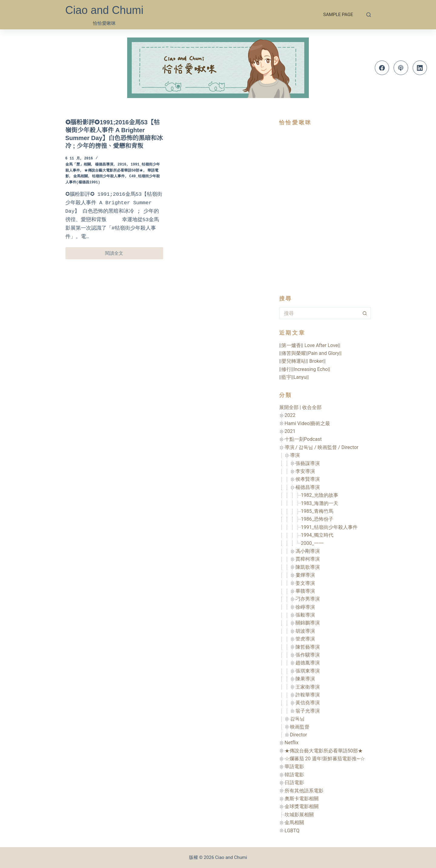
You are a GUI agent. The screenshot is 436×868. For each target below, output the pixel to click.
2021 (290, 431)
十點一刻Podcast (303, 439)
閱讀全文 (122, 255)
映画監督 (300, 727)
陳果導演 (305, 679)
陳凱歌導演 (308, 567)
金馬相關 (81, 177)
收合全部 (312, 407)
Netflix (292, 743)
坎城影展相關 (299, 815)
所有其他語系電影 (304, 791)
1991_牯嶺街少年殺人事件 (329, 527)
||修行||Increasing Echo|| (305, 369)
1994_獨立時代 (317, 535)
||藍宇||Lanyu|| (294, 377)
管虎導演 (305, 639)
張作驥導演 (308, 655)
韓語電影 (294, 775)
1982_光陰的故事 (320, 495)
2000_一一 (312, 543)
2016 (122, 165)
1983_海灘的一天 (320, 503)
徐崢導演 (305, 607)
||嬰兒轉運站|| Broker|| (302, 361)
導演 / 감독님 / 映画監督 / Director (322, 447)
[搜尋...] (319, 313)
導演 (295, 455)
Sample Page (338, 15)
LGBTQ (292, 831)
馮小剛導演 (308, 551)
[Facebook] (382, 68)
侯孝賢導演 (308, 479)
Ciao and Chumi (104, 10)
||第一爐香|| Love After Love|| (310, 345)
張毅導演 (305, 615)
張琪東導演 (308, 671)
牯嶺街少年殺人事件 (108, 177)
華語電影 (294, 766)
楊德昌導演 (104, 165)
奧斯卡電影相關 (302, 799)
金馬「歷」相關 (78, 165)
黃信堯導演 (308, 703)
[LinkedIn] (420, 68)
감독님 (297, 719)
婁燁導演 (305, 575)
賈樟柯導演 (308, 559)
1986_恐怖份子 (317, 519)
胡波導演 (305, 631)
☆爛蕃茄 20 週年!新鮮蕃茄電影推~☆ (325, 759)
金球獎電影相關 (302, 806)
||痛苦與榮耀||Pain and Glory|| (310, 353)
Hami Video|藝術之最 (307, 423)
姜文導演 (305, 583)
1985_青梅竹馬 (317, 511)
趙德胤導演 (308, 663)
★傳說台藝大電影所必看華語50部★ (114, 171)
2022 (290, 415)
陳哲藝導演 (308, 647)
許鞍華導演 (308, 695)
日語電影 (294, 783)
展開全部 (289, 407)
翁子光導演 (308, 711)
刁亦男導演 (308, 599)
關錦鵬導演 (308, 623)
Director (299, 735)
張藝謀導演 (308, 463)
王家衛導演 (308, 687)
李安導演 (305, 471)
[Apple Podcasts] (401, 68)
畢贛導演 (305, 591)
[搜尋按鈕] (365, 313)
